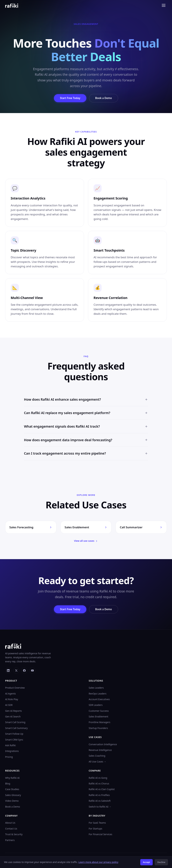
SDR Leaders (96, 706)
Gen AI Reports (14, 711)
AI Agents (10, 694)
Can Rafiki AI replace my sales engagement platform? (86, 415)
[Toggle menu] (164, 5)
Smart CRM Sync (14, 740)
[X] (16, 671)
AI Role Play (12, 700)
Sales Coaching (97, 756)
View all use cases (86, 541)
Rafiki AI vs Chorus (99, 784)
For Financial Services (100, 835)
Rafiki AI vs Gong (98, 778)
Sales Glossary (13, 796)
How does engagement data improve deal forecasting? (86, 442)
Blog (8, 784)
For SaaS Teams (97, 823)
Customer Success (99, 711)
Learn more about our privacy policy (98, 862)
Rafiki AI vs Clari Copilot (102, 790)
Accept (147, 862)
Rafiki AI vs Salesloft (100, 801)
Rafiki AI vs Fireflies (99, 796)
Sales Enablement (99, 717)
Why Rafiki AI (12, 778)
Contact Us (11, 829)
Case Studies (12, 790)
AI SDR (9, 706)
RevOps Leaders (98, 694)
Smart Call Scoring (15, 723)
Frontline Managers (99, 723)
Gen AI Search (13, 717)
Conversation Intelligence (103, 745)
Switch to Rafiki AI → (100, 807)
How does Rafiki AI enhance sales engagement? (86, 402)
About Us (10, 823)
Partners (10, 841)
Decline (161, 862)
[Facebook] (24, 671)
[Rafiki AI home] (12, 5)
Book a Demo (105, 98)
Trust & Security (14, 835)
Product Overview (15, 688)
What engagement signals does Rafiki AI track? (86, 429)
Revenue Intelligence (100, 750)
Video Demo (12, 801)
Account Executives (99, 700)
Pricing (9, 757)
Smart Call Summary (16, 729)
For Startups (95, 829)
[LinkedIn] (8, 671)
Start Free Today (69, 98)
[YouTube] (32, 671)
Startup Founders (98, 729)
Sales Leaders (96, 688)
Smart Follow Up (14, 734)
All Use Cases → (97, 762)
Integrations (12, 752)
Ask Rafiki (10, 746)
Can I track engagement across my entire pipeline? (86, 456)
